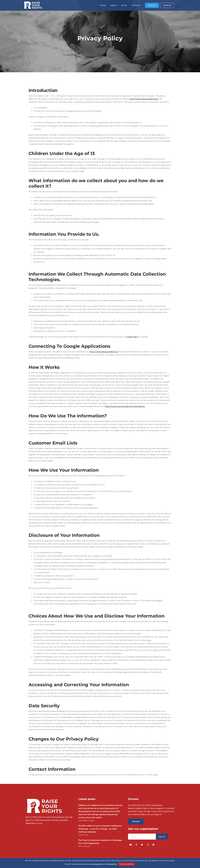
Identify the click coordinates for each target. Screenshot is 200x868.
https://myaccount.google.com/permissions (125, 406)
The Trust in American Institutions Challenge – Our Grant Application (101, 842)
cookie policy (111, 864)
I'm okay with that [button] (126, 864)
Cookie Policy (132, 337)
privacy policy (97, 864)
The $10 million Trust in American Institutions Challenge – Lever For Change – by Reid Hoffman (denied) (100, 829)
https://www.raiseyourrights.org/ (144, 99)
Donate (136, 821)
